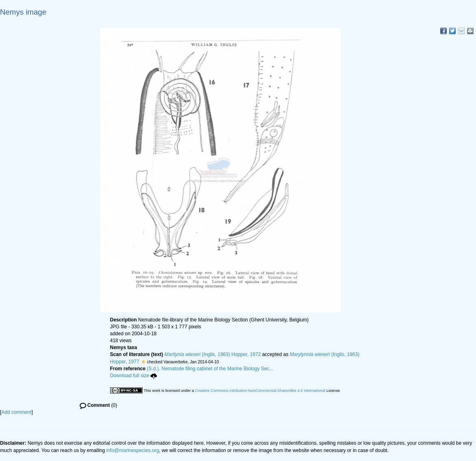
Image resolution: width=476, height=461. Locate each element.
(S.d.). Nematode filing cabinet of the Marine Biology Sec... (210, 369)
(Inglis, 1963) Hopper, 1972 (213, 354)
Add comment (16, 412)
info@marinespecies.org (133, 450)
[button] (143, 362)
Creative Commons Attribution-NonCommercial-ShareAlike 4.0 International (260, 390)
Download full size (134, 376)
